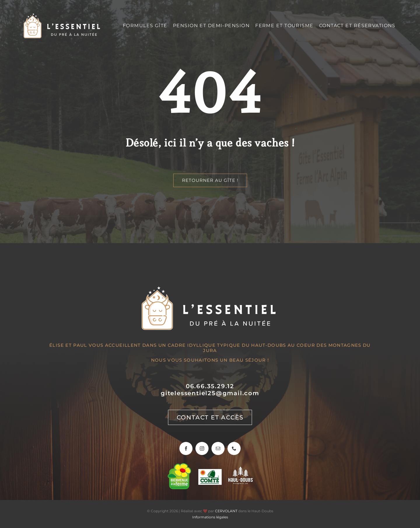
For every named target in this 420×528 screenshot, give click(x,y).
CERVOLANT (226, 511)
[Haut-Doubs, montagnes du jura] (240, 469)
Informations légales (210, 517)
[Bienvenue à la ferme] (179, 466)
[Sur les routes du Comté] (210, 472)
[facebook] (186, 448)
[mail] (218, 448)
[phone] (234, 448)
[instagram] (202, 448)
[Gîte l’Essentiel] (63, 15)
